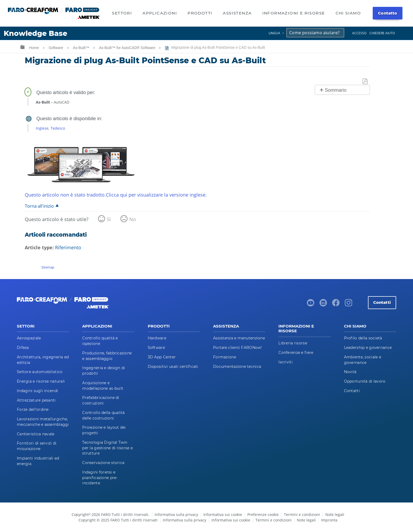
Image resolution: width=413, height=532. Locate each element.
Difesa (23, 348)
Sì (109, 219)
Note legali (335, 514)
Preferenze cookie (263, 514)
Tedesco (58, 128)
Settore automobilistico (40, 372)
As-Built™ (82, 48)
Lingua (274, 33)
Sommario (336, 90)
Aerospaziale (29, 338)
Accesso (359, 33)
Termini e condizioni (302, 514)
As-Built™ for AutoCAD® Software (128, 48)
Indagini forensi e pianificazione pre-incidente (100, 478)
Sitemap (48, 267)
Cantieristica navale (36, 434)
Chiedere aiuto (382, 33)
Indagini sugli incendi (37, 391)
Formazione (225, 357)
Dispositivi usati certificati (173, 367)
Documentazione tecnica (237, 367)
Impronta (329, 520)
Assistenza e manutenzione (239, 338)
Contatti (382, 302)
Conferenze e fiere (296, 353)
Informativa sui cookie (223, 514)
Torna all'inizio (39, 206)
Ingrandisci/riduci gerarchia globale (22, 47)
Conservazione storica (103, 463)
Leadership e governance (368, 348)
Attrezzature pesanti (36, 400)
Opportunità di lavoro (365, 381)
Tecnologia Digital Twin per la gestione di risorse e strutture (107, 448)
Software (56, 48)
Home (34, 48)
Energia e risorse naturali (41, 381)
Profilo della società (363, 338)
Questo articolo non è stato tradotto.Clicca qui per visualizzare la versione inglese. (116, 195)
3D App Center (162, 357)
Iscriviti (286, 362)
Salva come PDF (365, 82)
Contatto (387, 13)
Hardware (157, 338)
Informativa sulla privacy (176, 514)
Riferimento (68, 247)
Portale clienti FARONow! (238, 348)
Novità (350, 372)
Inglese (42, 128)
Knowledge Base (35, 33)
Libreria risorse (293, 343)
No (133, 219)
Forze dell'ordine (33, 409)
